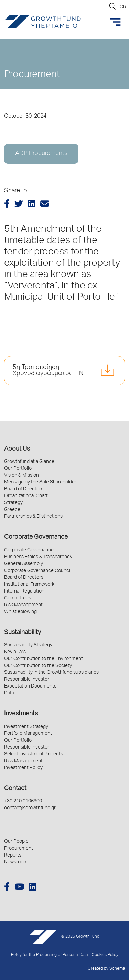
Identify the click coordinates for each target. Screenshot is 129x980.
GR (123, 7)
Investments (21, 714)
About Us (17, 449)
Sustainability (23, 633)
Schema (117, 969)
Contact (15, 789)
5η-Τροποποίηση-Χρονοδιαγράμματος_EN (48, 371)
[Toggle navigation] (116, 22)
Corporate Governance (36, 537)
